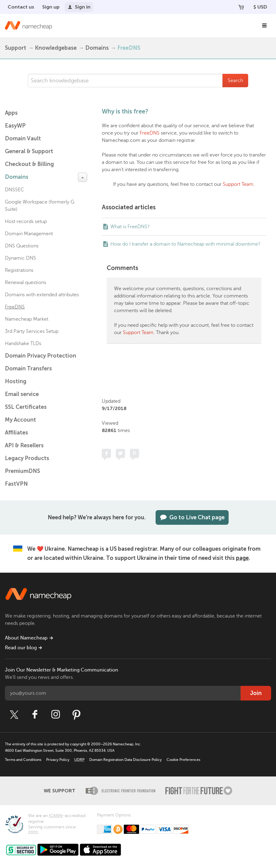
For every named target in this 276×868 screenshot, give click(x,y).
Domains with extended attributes (42, 295)
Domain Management (29, 234)
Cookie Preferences (183, 760)
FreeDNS (129, 48)
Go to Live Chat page (192, 517)
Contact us (21, 7)
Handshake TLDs (23, 344)
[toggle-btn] (83, 177)
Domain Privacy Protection (40, 356)
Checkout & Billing (29, 164)
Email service (22, 394)
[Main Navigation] (264, 26)
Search (235, 81)
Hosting (16, 381)
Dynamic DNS (20, 258)
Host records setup (26, 222)
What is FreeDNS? (130, 227)
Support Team (238, 184)
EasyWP (15, 126)
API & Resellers (24, 445)
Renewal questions (26, 283)
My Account (20, 420)
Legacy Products (27, 458)
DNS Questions (22, 246)
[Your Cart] (241, 7)
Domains (97, 48)
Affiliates (17, 433)
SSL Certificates (26, 407)
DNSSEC (15, 190)
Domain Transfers (28, 369)
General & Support (29, 151)
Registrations (19, 270)
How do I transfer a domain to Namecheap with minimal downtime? (185, 244)
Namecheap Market (27, 319)
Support (16, 48)
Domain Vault (23, 139)
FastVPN (16, 484)
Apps (11, 113)
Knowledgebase (56, 48)
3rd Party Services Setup (32, 331)
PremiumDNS (22, 471)
